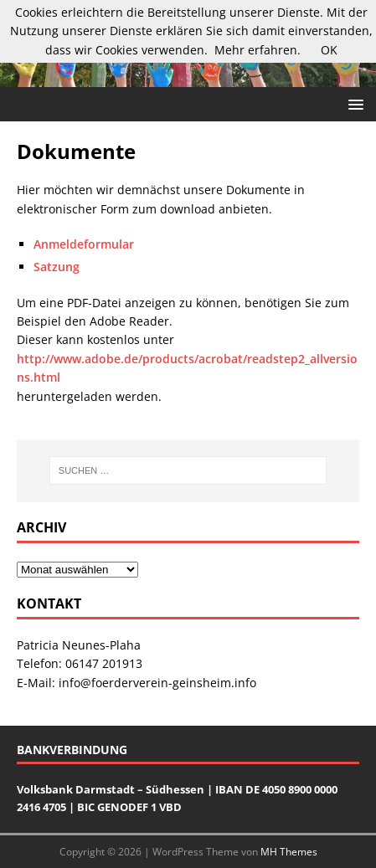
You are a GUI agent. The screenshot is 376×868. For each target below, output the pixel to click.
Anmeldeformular (84, 244)
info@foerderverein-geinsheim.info (157, 683)
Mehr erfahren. (258, 50)
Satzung (57, 267)
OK (329, 50)
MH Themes (289, 852)
